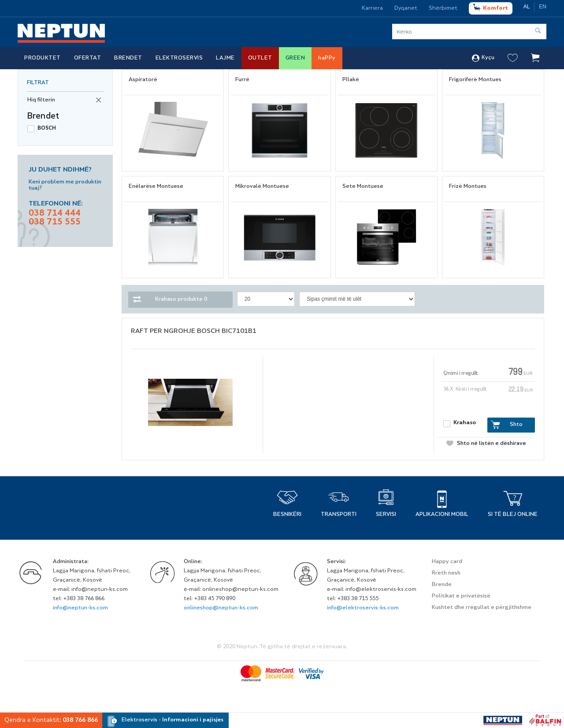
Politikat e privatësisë (461, 596)
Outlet (260, 58)
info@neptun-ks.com (80, 608)
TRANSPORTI (339, 515)
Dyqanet (406, 8)
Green (295, 58)
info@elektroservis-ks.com (363, 608)
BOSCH (47, 129)
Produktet (43, 58)
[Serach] (469, 32)
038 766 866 (80, 720)
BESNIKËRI (287, 515)
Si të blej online (513, 515)
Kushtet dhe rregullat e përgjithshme (482, 608)
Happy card (447, 562)
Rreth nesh (446, 573)
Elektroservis (179, 58)
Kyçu (483, 58)
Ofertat (88, 58)
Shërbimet (443, 8)
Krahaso (465, 423)
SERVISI (386, 515)
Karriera (372, 8)
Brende (442, 585)
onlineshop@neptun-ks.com (221, 608)
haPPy (327, 58)
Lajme (225, 58)
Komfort (491, 7)
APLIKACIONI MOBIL (442, 515)
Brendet (128, 58)
